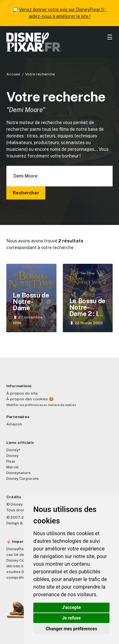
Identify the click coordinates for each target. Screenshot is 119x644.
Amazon (14, 424)
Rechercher (26, 193)
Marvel (13, 467)
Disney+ (13, 450)
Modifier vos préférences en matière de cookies (41, 405)
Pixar (11, 461)
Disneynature (18, 473)
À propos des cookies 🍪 (30, 399)
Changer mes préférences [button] (71, 629)
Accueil (13, 74)
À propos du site (22, 393)
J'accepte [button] (71, 607)
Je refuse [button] (71, 618)
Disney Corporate (23, 479)
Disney (12, 456)
